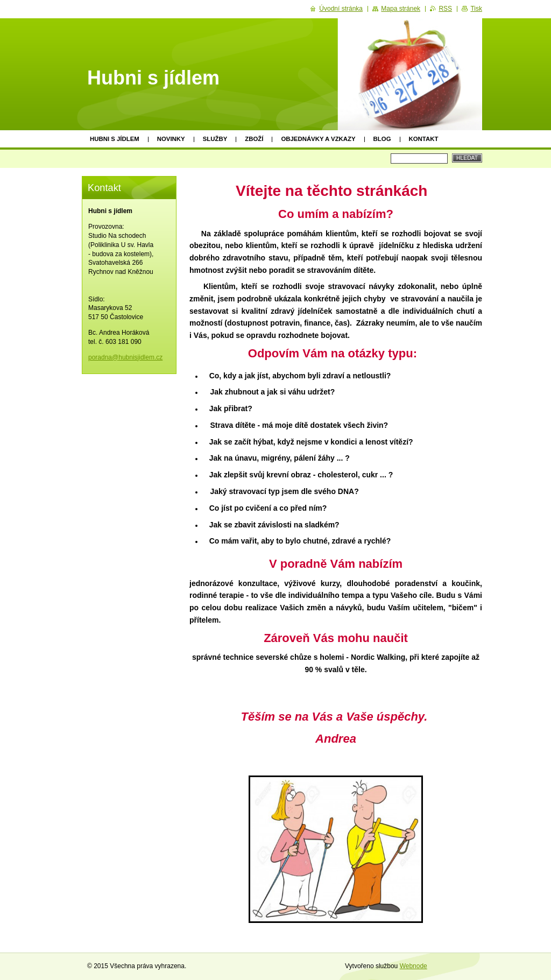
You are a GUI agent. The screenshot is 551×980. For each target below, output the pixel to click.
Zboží (254, 139)
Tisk (476, 9)
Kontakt (424, 139)
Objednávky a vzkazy (318, 139)
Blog (382, 139)
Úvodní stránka (341, 9)
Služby (215, 139)
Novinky (171, 139)
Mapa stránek (401, 9)
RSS (445, 9)
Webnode (414, 966)
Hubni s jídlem (115, 139)
